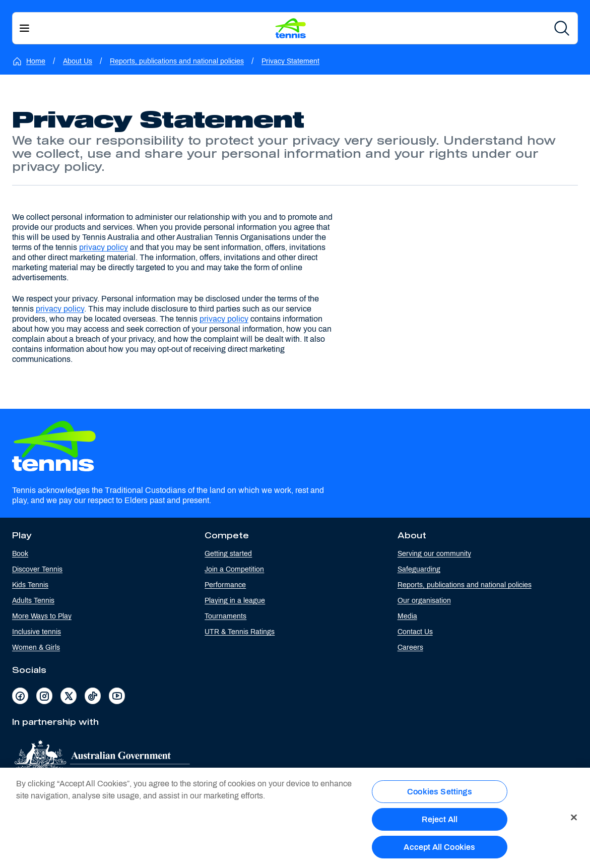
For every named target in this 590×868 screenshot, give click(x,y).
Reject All (440, 823)
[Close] (574, 821)
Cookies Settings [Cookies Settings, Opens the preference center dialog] (440, 795)
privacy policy (104, 247)
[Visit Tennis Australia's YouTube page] (117, 696)
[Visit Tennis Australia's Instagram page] (44, 696)
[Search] (562, 28)
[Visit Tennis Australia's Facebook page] (20, 696)
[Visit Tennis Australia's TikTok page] (93, 696)
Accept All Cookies (439, 851)
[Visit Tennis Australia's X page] (69, 696)
